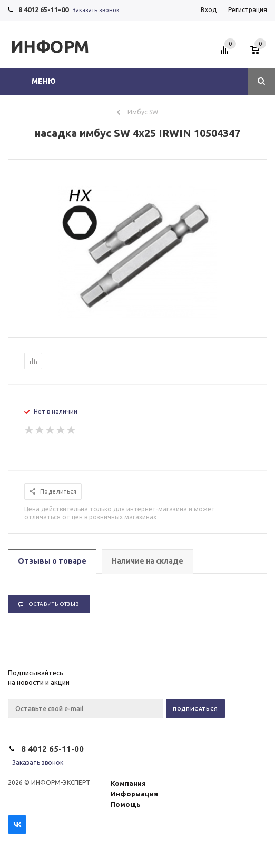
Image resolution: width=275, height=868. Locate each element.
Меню (44, 81)
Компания (128, 783)
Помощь (126, 804)
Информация (134, 794)
